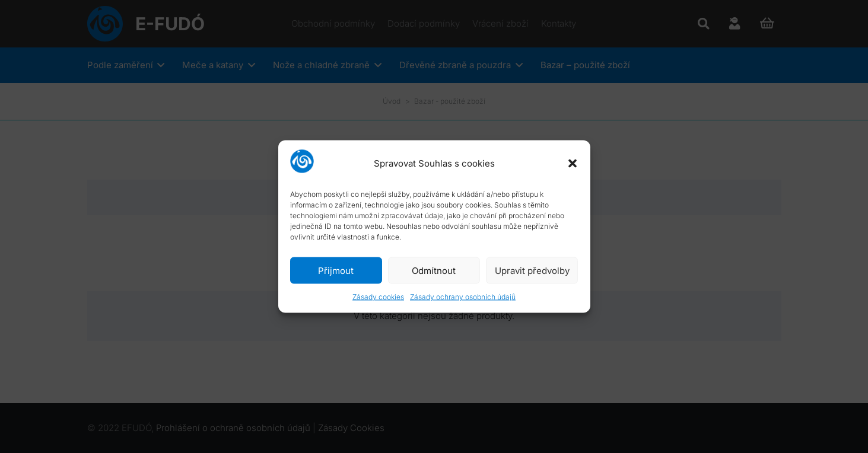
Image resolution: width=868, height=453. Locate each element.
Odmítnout (434, 270)
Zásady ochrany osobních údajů (463, 297)
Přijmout (336, 270)
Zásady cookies (378, 297)
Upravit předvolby (532, 270)
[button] (573, 163)
